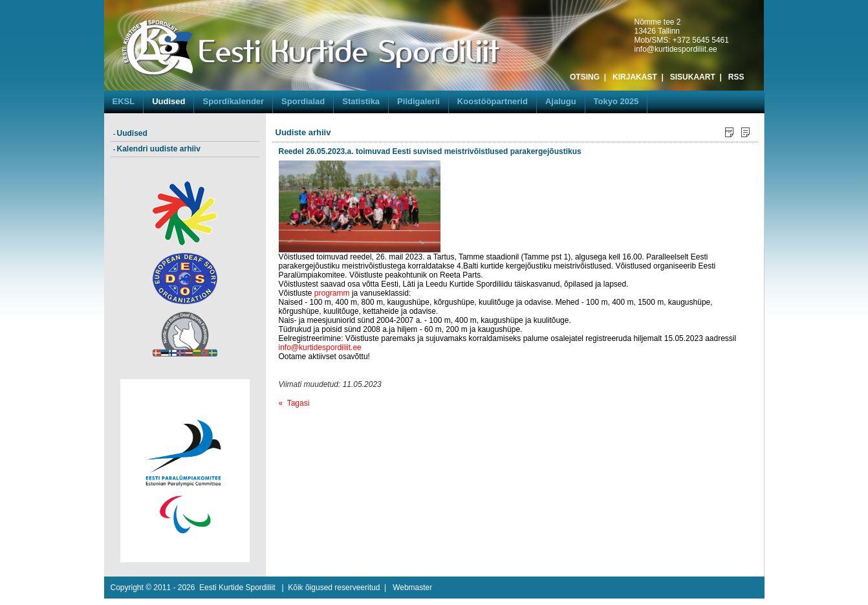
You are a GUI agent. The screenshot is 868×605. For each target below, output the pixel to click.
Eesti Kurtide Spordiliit (237, 588)
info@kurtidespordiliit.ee (676, 49)
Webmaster (412, 588)
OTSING (585, 77)
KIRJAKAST (635, 77)
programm (332, 293)
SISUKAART (693, 77)
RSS (736, 77)
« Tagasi (294, 403)
